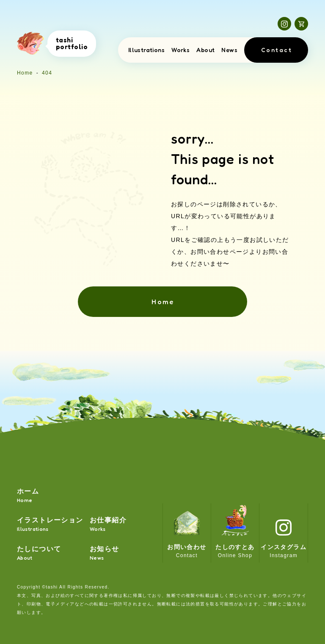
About (205, 50)
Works (180, 50)
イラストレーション (50, 525)
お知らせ (105, 554)
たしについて (39, 554)
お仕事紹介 (108, 525)
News (229, 50)
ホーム (28, 496)
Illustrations (146, 50)
